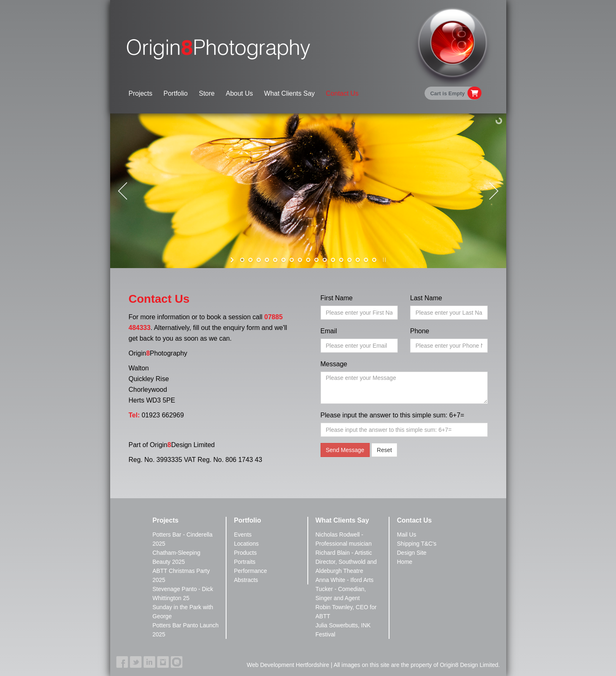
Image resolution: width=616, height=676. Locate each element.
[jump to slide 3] (259, 260)
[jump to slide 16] (366, 260)
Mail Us (407, 535)
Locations (246, 544)
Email (329, 331)
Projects (141, 93)
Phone (420, 331)
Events (243, 535)
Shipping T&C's (417, 544)
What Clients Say (289, 93)
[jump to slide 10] (316, 260)
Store (207, 93)
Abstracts (246, 580)
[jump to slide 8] (300, 260)
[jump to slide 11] (325, 260)
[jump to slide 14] (349, 260)
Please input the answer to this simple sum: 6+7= (393, 415)
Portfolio (176, 93)
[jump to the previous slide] (123, 191)
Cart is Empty (448, 93)
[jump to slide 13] (341, 260)
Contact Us (342, 93)
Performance (250, 571)
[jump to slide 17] (374, 260)
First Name (337, 298)
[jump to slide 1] (242, 260)
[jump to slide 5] (275, 260)
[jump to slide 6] (283, 260)
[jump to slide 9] (308, 260)
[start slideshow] (233, 260)
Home (405, 562)
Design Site (412, 553)
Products (245, 553)
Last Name (426, 298)
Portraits (245, 562)
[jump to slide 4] (267, 260)
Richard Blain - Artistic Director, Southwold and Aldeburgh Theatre (346, 562)
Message (334, 364)
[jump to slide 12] (333, 260)
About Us (239, 93)
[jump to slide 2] (250, 260)
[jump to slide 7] (292, 260)
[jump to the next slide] (494, 191)
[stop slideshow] (384, 260)
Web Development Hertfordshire (288, 665)
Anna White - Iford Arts (345, 580)
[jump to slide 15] (358, 260)
